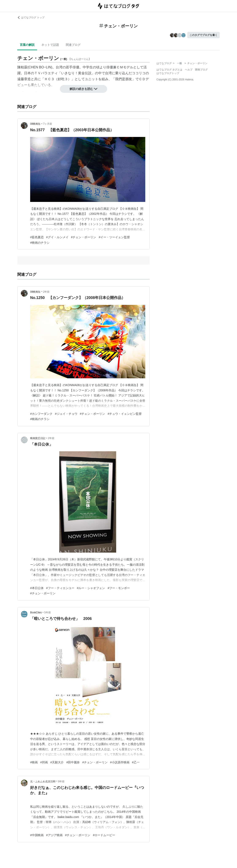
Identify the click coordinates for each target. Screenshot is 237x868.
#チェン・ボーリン (84, 237)
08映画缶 (35, 124)
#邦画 (44, 762)
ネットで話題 (50, 45)
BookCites (36, 612)
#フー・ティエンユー (60, 588)
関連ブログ (73, 45)
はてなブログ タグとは (169, 70)
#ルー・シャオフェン (91, 588)
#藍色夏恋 (37, 237)
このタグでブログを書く (203, 35)
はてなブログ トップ (31, 18)
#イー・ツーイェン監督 (114, 237)
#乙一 (136, 762)
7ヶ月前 (48, 124)
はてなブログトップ (168, 73)
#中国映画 (37, 835)
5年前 (48, 612)
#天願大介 (57, 762)
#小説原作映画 (120, 762)
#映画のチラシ (40, 243)
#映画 (34, 762)
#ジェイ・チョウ (66, 414)
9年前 (61, 781)
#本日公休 (37, 588)
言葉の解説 (27, 45)
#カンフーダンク (41, 414)
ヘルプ (189, 70)
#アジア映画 (54, 835)
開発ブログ (201, 70)
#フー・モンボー (119, 588)
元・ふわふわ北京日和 (43, 781)
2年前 (46, 292)
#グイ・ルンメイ (57, 237)
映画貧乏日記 (38, 438)
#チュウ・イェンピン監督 (125, 414)
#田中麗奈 (73, 762)
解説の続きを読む (83, 89)
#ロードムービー (104, 835)
